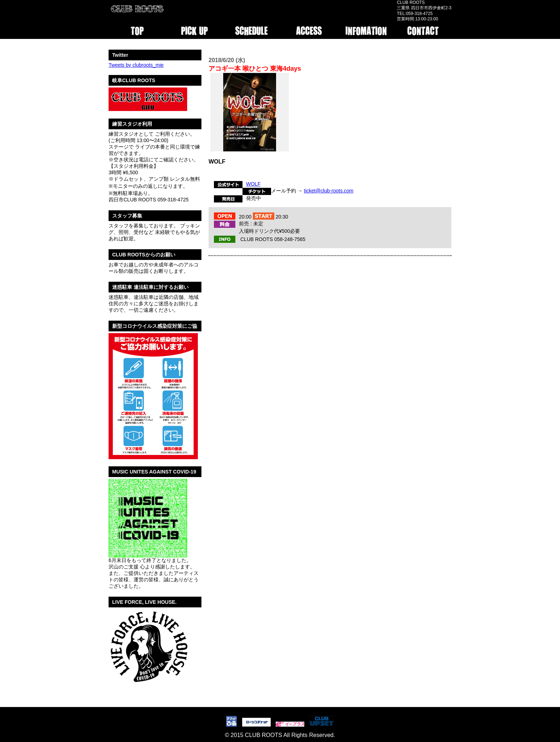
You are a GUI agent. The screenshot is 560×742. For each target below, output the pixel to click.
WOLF (253, 184)
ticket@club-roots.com (329, 191)
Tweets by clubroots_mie (136, 65)
